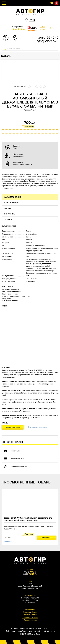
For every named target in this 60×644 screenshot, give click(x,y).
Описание (9, 214)
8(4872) (48, 38)
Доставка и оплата (30, 615)
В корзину (47, 538)
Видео (7, 208)
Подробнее (8, 542)
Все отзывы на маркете (38, 427)
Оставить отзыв (13, 427)
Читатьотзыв (43, 28)
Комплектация (12, 203)
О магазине (30, 610)
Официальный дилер (30, 617)
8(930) (48, 41)
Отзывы (8, 220)
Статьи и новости (30, 620)
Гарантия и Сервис (30, 612)
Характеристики (12, 197)
